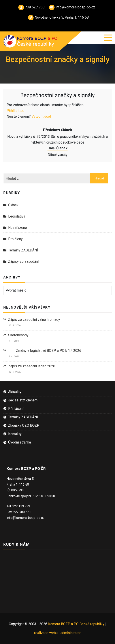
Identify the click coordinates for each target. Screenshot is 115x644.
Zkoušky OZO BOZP (24, 425)
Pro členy (15, 239)
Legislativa (17, 216)
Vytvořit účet (41, 116)
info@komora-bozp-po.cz (72, 7)
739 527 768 (31, 7)
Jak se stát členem (23, 400)
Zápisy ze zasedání (23, 262)
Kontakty (15, 434)
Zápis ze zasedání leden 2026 (32, 366)
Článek (13, 205)
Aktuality (15, 392)
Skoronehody (18, 335)
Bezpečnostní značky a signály (57, 95)
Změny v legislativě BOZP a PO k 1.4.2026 (45, 351)
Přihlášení (16, 409)
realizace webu (46, 633)
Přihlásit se (15, 111)
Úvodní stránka (20, 442)
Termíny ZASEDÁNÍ (23, 250)
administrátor (71, 633)
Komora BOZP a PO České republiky (77, 624)
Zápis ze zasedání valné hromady (34, 320)
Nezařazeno (18, 228)
